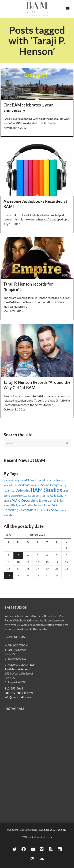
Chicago (24, 510)
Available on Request (18, 669)
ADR (27, 480)
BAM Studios (46, 490)
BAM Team (9, 491)
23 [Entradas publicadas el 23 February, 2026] (9, 575)
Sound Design (50, 485)
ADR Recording (25, 500)
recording (27, 496)
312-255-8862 (14, 688)
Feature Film (35, 485)
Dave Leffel (48, 500)
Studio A (62, 510)
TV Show (52, 510)
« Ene (9, 535)
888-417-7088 (14, 693)
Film (47, 496)
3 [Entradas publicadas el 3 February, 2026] (18, 555)
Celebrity (23, 491)
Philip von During (22, 505)
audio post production (46, 480)
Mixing (63, 485)
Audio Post (22, 485)
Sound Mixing (38, 496)
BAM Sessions (38, 510)
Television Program (14, 480)
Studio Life (9, 515)
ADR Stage (57, 495)
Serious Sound (43, 505)
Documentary (17, 496)
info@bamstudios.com (18, 697)
